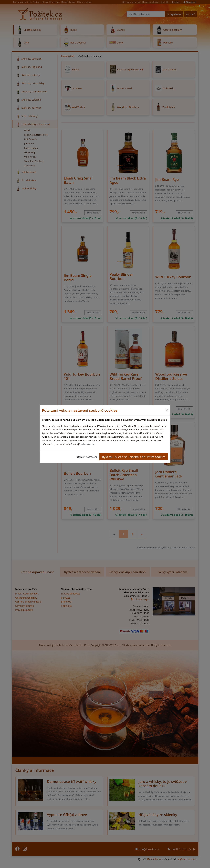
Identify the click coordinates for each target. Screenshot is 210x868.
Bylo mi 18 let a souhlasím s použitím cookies (134, 457)
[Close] (167, 410)
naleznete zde (87, 444)
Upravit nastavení (87, 457)
